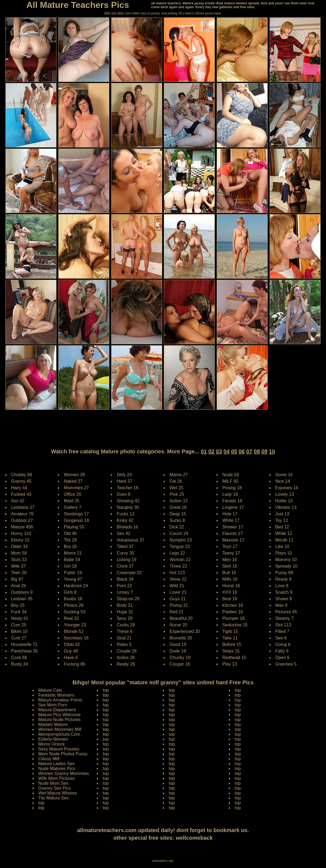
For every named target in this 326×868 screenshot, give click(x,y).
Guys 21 (178, 599)
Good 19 (178, 644)
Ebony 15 (20, 540)
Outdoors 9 (22, 592)
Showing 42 (128, 501)
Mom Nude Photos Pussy (63, 754)
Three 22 (178, 566)
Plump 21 (179, 605)
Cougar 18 (180, 664)
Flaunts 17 (233, 533)
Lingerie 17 (233, 507)
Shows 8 (284, 599)
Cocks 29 (126, 625)
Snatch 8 (284, 592)
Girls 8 (70, 592)
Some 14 (284, 475)
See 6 (281, 638)
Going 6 (283, 644)
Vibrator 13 (286, 507)
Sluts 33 (19, 560)
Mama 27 (179, 475)
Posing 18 (232, 488)
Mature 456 (22, 527)
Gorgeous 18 (76, 520)
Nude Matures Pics (57, 769)
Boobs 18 (73, 599)
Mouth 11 (284, 540)
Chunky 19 (180, 658)
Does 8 (124, 494)
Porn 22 (124, 586)
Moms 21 (73, 553)
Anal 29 (19, 586)
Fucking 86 (74, 664)
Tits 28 (70, 540)
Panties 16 (233, 612)
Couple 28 (127, 651)
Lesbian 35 (22, 599)
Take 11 (230, 638)
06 (242, 451)
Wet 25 (176, 488)
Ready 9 (283, 579)
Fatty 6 (282, 651)
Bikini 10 (19, 631)
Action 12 (179, 501)
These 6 (125, 631)
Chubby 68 (22, 475)
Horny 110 (21, 533)
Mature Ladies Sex (57, 764)
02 (211, 451)
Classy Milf (49, 759)
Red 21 (177, 612)
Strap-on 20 (128, 599)
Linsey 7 (125, 592)
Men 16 (230, 560)
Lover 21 (178, 592)
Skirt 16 (230, 566)
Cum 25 (19, 625)
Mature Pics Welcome (60, 715)
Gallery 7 (73, 507)
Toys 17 (230, 547)
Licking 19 (126, 560)
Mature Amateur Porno (60, 700)
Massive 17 (233, 540)
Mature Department (57, 710)
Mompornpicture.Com (59, 734)
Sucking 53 (75, 612)
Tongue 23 (180, 547)
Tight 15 (230, 631)
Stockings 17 (76, 514)
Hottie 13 (284, 501)
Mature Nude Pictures (60, 720)
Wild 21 (177, 586)
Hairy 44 (19, 488)
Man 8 (281, 605)
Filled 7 (282, 631)
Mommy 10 (286, 560)
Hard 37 (124, 481)
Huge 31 (125, 612)
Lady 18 (230, 494)
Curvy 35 (125, 553)
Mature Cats (50, 690)
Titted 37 (125, 547)
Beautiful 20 (181, 618)
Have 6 (71, 658)
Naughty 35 (128, 507)
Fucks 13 (126, 514)
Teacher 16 (127, 488)
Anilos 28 (126, 658)
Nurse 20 (178, 625)
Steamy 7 (285, 618)
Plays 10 (284, 553)
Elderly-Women (53, 739)
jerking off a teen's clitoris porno (191, 13)
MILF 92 (230, 481)
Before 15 (232, 644)
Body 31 (125, 605)
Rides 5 (124, 644)
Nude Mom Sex (53, 783)
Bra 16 (70, 547)
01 (204, 451)
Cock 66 (19, 658)
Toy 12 (282, 520)
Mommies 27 (76, 488)
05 (234, 451)
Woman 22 (180, 560)
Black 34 (125, 579)
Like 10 (282, 547)
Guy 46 (71, 651)
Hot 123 (177, 573)
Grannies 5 (286, 664)
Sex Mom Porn (53, 705)
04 (227, 451)
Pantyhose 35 (25, 651)
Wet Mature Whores (58, 793)
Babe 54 (72, 560)
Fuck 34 (19, 612)
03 (219, 451)
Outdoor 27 (22, 520)
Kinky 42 (125, 520)
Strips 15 (231, 651)
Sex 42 (123, 533)
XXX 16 (230, 592)
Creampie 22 (129, 573)
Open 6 (282, 658)
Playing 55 (74, 527)
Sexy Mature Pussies (59, 749)
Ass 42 (18, 501)
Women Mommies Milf (60, 729)
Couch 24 (179, 533)
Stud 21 (124, 638)
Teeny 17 (231, 553)
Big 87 (17, 579)
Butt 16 (229, 573)
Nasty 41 (20, 618)
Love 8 (282, 586)
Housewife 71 (24, 644)
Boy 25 (18, 605)
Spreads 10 (286, 566)
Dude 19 (178, 651)
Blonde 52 (74, 631)
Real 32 (71, 618)
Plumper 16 (234, 618)
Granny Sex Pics (55, 788)
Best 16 (230, 599)
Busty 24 (20, 664)
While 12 (284, 533)
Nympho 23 (181, 540)
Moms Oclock (52, 744)
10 (272, 451)
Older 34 (19, 547)
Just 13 (282, 514)
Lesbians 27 (23, 507)
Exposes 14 (287, 488)
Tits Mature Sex (54, 798)
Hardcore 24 (76, 586)
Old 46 (70, 533)
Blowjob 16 (127, 527)
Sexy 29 (125, 618)
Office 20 (73, 494)
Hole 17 (230, 514)
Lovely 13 (285, 494)
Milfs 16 (230, 579)
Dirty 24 (124, 475)
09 (264, 451)
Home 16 (231, 586)
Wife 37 (19, 566)
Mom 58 (19, 553)
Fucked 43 (21, 494)
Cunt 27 (19, 638)
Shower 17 (233, 527)
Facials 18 (232, 501)
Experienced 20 (185, 631)
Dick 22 (177, 527)
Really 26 (126, 664)
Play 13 (230, 664)
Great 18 (178, 507)
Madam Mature (53, 724)
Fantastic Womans (56, 695)
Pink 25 (177, 494)
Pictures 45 (286, 612)
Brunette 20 (181, 638)
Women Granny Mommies (64, 773)
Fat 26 (176, 481)
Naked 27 (73, 481)
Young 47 (73, 579)
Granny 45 (21, 481)
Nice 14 (283, 481)
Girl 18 (70, 566)
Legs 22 (177, 553)
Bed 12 (282, 527)
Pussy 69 (284, 573)
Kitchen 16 (233, 605)
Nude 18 (231, 475)
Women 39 (74, 475)
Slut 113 (283, 625)
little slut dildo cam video (122, 13)
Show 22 (178, 579)
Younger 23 (75, 625)
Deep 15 (178, 514)
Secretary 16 (76, 638)
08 (257, 451)
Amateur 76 (22, 514)
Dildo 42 (72, 644)
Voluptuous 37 (130, 540)
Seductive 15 (235, 625)
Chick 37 (125, 566)
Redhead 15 (234, 658)
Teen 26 (19, 573)
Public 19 (73, 573)
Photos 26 (74, 605)
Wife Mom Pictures (57, 778)
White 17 (231, 520)
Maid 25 (72, 501)
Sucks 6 (177, 520)
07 (249, 451)
